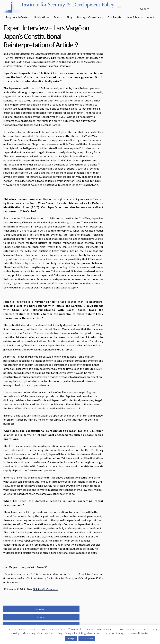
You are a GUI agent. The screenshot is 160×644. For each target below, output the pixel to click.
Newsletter (41, 609)
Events (58, 17)
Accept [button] (71, 638)
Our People (114, 17)
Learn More (87, 638)
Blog (69, 17)
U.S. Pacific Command (46, 589)
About (151, 17)
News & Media (134, 17)
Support (41, 617)
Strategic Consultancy (90, 17)
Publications (42, 17)
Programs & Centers (18, 17)
